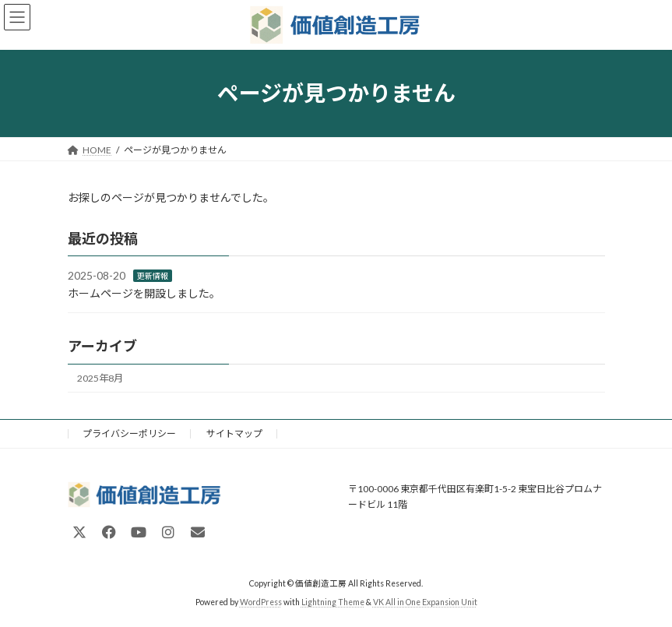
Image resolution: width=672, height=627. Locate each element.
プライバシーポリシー (129, 433)
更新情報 (153, 276)
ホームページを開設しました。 (144, 293)
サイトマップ (234, 433)
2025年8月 (100, 378)
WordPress (261, 603)
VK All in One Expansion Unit (425, 603)
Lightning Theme (333, 603)
